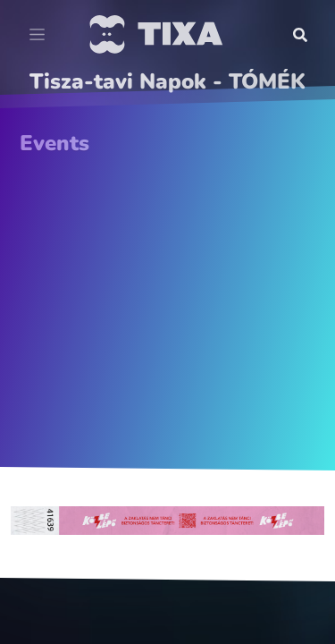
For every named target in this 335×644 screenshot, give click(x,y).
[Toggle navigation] (37, 35)
